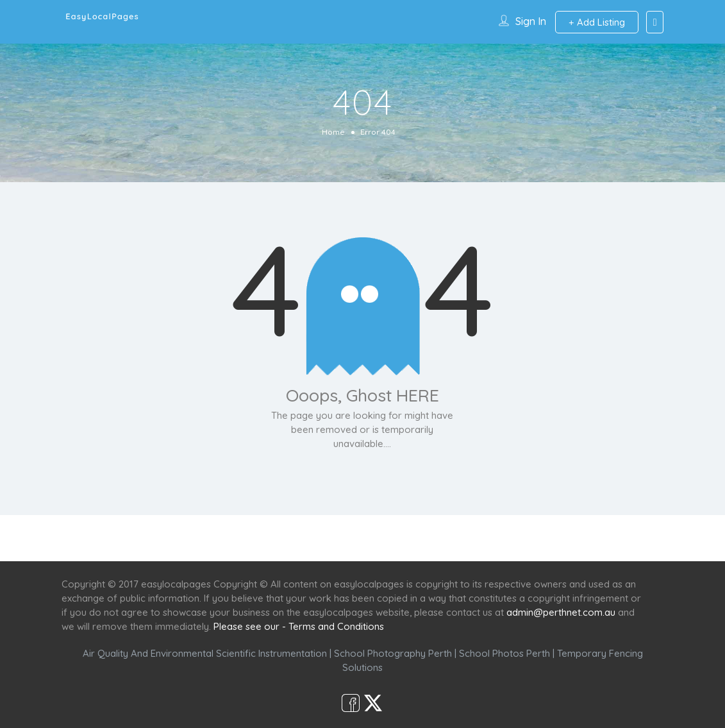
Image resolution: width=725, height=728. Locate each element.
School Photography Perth (393, 653)
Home (333, 132)
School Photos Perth (504, 653)
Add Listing (597, 22)
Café (425, 538)
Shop (469, 538)
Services (294, 538)
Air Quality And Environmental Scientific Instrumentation (205, 653)
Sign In (531, 21)
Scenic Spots (364, 538)
